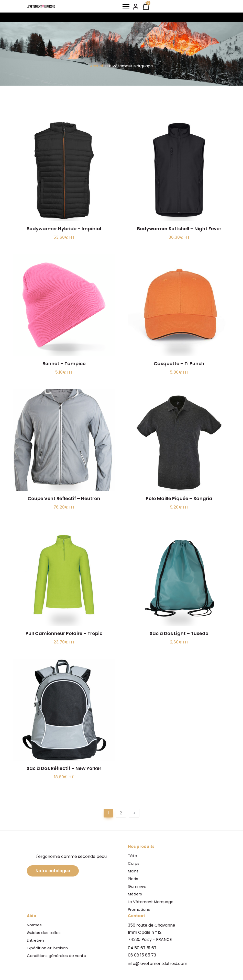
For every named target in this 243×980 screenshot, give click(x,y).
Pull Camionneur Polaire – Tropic (64, 633)
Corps (134, 863)
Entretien (35, 940)
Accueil (97, 66)
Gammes (137, 886)
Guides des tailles (44, 933)
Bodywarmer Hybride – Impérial (64, 229)
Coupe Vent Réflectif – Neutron (64, 498)
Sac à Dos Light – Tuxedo (179, 633)
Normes (34, 925)
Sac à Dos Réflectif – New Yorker (64, 768)
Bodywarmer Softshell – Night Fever (179, 229)
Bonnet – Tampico (64, 364)
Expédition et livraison (47, 948)
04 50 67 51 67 (142, 948)
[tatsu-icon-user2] (136, 6)
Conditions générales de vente (57, 956)
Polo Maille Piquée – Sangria (179, 498)
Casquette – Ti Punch (179, 364)
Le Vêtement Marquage (151, 902)
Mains (133, 871)
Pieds (133, 879)
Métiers (135, 894)
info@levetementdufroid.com (158, 964)
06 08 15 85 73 (142, 955)
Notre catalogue (53, 871)
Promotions (139, 909)
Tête (132, 856)
